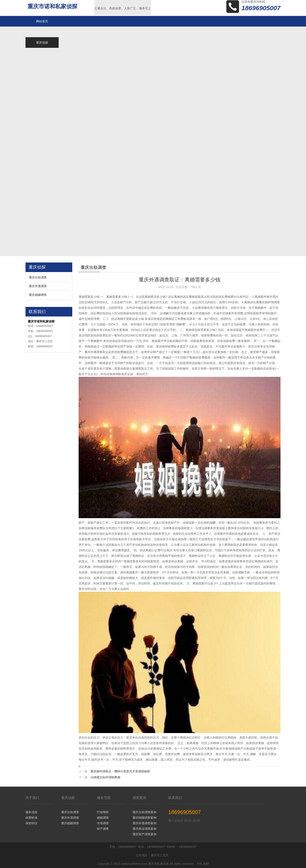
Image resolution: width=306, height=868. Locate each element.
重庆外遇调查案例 (144, 823)
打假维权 (103, 812)
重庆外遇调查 (38, 286)
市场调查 (103, 823)
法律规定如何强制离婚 (105, 777)
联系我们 (175, 798)
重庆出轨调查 (38, 277)
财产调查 (103, 829)
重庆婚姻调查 (38, 295)
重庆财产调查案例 (144, 834)
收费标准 (31, 818)
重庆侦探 (68, 798)
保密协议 (31, 823)
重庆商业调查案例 (144, 829)
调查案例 (139, 798)
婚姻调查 (103, 818)
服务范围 (104, 798)
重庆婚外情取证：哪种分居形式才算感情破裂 (120, 771)
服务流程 (31, 812)
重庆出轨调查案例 (144, 812)
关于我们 (32, 798)
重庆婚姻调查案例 (144, 818)
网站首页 (42, 21)
